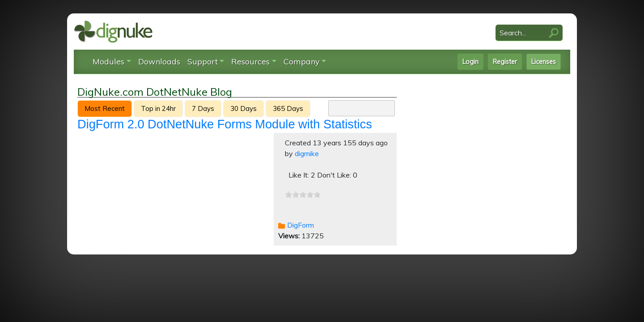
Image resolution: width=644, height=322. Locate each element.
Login (470, 62)
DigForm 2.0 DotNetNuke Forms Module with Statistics (225, 124)
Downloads (159, 61)
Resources (250, 61)
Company (302, 61)
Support (203, 61)
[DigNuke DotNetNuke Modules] (113, 31)
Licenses (544, 62)
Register (505, 62)
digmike (307, 153)
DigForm (301, 225)
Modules (108, 61)
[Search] (529, 33)
